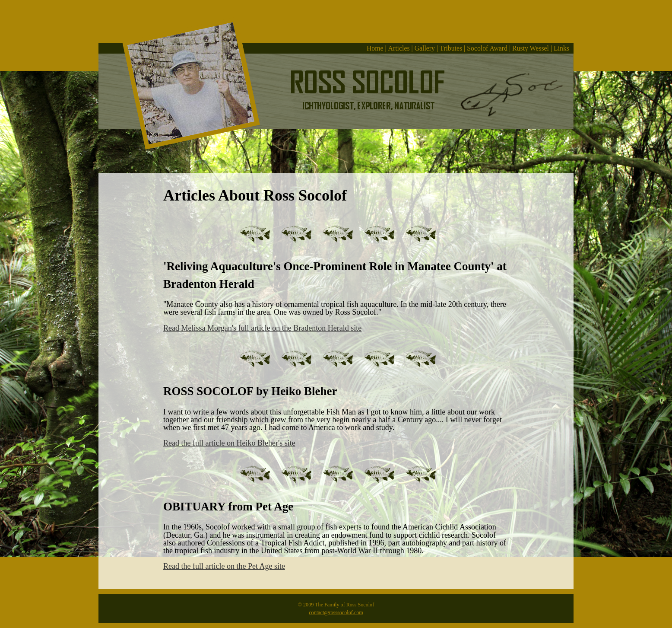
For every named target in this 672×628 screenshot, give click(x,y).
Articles (399, 48)
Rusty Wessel (531, 48)
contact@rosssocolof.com (336, 612)
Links (561, 48)
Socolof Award (487, 48)
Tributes (451, 48)
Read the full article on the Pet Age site (224, 566)
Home (375, 48)
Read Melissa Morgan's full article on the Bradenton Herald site (262, 328)
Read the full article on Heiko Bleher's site (229, 443)
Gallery (425, 48)
